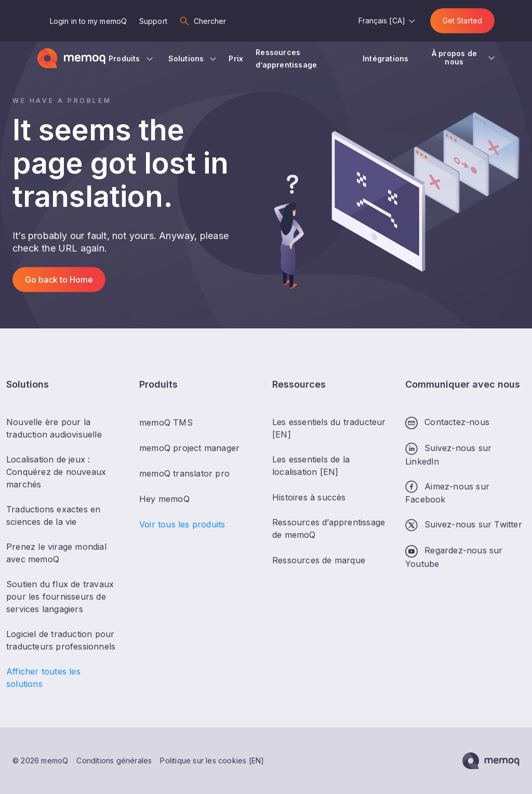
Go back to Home (59, 280)
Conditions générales (114, 760)
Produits (124, 58)
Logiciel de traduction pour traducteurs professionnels (61, 640)
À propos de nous (454, 57)
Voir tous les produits (182, 524)
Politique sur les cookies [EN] (212, 760)
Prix (236, 58)
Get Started (462, 21)
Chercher (210, 21)
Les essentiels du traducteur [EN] (329, 428)
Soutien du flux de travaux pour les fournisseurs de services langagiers (60, 597)
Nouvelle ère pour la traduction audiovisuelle (54, 428)
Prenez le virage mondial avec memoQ (56, 553)
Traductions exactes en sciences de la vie (53, 515)
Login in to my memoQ (88, 21)
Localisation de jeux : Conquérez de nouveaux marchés (56, 472)
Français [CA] (382, 21)
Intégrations (387, 58)
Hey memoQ (164, 499)
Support (153, 21)
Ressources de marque (319, 560)
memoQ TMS (166, 422)
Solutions (186, 58)
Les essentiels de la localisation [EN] (311, 466)
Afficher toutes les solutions (43, 678)
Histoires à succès (309, 497)
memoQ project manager (189, 448)
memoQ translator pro (184, 473)
